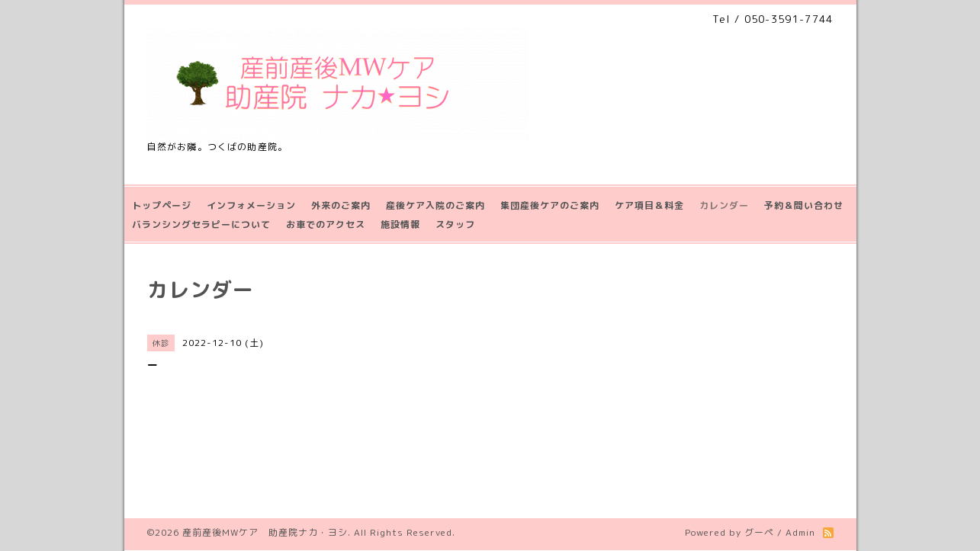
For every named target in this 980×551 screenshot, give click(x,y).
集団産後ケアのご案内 (550, 205)
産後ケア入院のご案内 (435, 205)
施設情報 (400, 224)
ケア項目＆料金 (649, 205)
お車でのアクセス (326, 224)
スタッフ (455, 224)
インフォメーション (251, 205)
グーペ (759, 532)
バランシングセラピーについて (201, 224)
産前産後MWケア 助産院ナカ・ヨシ (265, 532)
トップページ (162, 205)
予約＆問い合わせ (804, 205)
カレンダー (724, 205)
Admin (800, 532)
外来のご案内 (341, 205)
